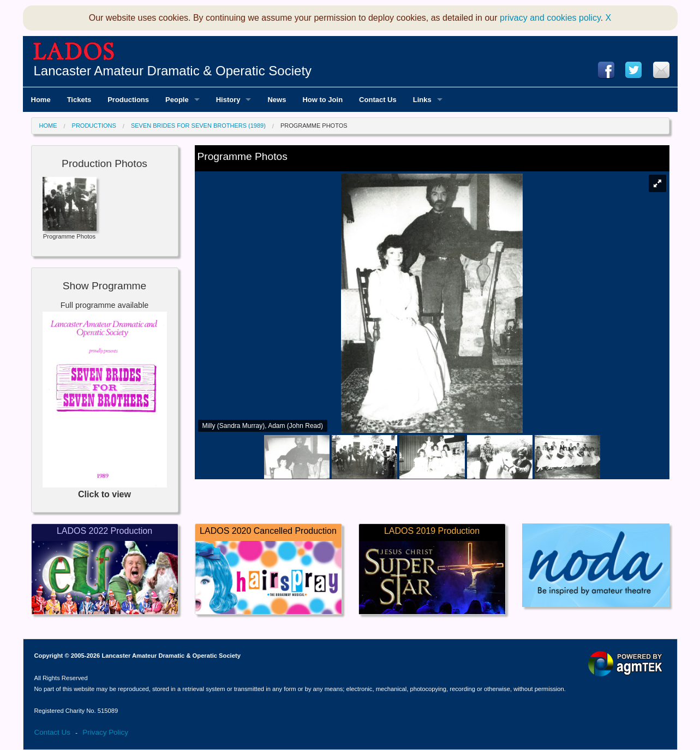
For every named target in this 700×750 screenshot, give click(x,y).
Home (48, 126)
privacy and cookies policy (550, 18)
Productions (94, 126)
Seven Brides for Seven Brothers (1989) (198, 126)
